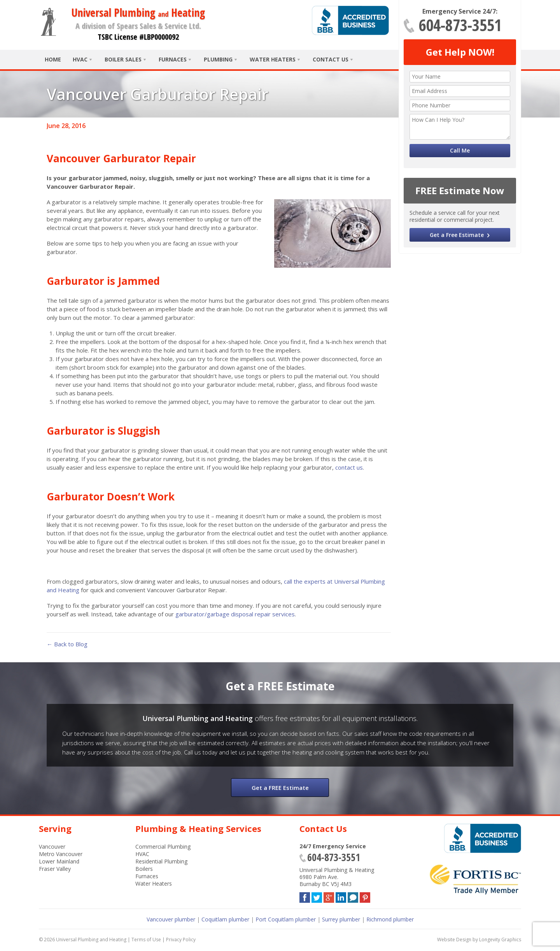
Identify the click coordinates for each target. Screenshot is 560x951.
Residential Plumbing (161, 861)
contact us (349, 467)
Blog (353, 896)
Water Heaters (273, 59)
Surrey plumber (341, 919)
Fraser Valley (55, 869)
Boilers (144, 869)
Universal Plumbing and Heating (91, 940)
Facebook (305, 896)
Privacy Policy (181, 940)
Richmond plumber (390, 919)
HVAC (80, 59)
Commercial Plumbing (163, 847)
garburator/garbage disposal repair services (235, 614)
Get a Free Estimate (457, 235)
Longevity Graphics (500, 940)
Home (53, 59)
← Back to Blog (67, 644)
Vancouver (52, 847)
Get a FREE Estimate (280, 788)
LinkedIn (341, 896)
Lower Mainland (59, 861)
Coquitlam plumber (225, 919)
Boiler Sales (123, 59)
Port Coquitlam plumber (286, 919)
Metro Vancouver (61, 854)
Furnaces (173, 59)
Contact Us (331, 59)
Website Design (454, 940)
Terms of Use (146, 940)
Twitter (317, 896)
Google (329, 896)
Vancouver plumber (171, 919)
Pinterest (365, 896)
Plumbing (218, 59)
